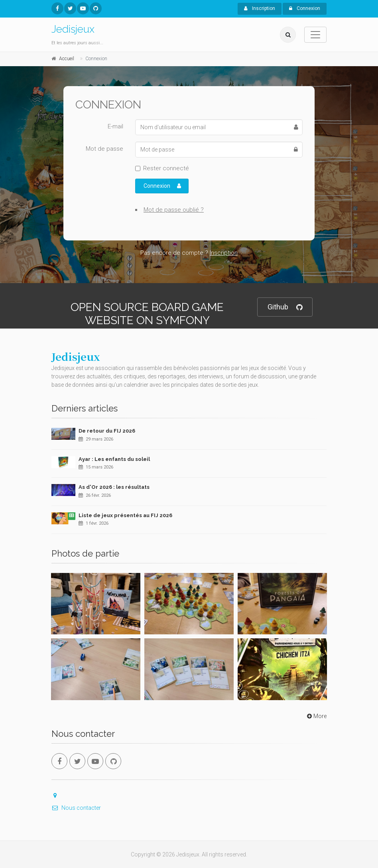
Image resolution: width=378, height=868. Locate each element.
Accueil (67, 59)
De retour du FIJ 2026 (107, 431)
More (316, 716)
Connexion (305, 8)
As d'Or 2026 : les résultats (114, 487)
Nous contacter (76, 808)
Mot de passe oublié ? (174, 210)
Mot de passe (104, 149)
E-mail (115, 126)
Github (285, 307)
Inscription (260, 8)
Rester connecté (166, 168)
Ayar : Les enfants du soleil (114, 459)
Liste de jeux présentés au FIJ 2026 (125, 515)
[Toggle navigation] (315, 35)
